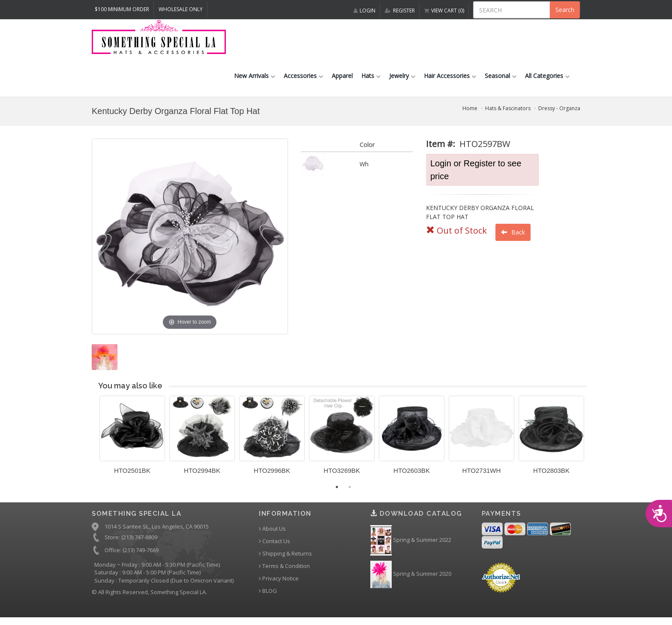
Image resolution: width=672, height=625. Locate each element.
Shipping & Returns (285, 559)
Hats (371, 81)
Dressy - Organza (559, 113)
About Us (272, 534)
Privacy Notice (279, 584)
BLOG (268, 596)
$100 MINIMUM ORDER (122, 9)
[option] (132, 444)
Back (513, 237)
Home (470, 113)
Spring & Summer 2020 (411, 580)
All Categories (547, 81)
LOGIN (364, 11)
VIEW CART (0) (444, 11)
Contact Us (274, 547)
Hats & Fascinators (508, 113)
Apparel (342, 81)
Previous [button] (93, 445)
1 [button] (337, 492)
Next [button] (593, 445)
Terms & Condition (284, 572)
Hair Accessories (450, 81)
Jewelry (402, 81)
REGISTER (400, 11)
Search (565, 10)
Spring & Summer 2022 (411, 546)
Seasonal (501, 81)
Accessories (303, 81)
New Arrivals (255, 81)
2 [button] (350, 492)
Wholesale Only (181, 9)
